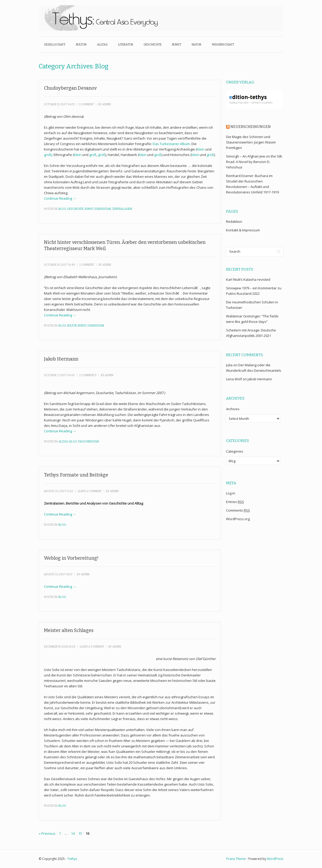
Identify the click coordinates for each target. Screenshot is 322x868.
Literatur (126, 45)
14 (73, 833)
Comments (238, 510)
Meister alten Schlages (69, 630)
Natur (197, 45)
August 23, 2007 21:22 (59, 491)
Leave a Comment (90, 491)
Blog (62, 209)
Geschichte (153, 45)
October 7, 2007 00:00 (59, 375)
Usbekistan (103, 209)
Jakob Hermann (61, 359)
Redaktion (234, 221)
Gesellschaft (55, 45)
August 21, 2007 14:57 (58, 575)
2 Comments (88, 375)
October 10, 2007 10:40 (59, 265)
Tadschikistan (88, 442)
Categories (235, 451)
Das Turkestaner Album (171, 144)
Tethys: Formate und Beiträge (76, 475)
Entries (235, 502)
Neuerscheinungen (251, 127)
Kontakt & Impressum (243, 230)
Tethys (72, 859)
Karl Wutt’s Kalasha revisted (248, 279)
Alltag (102, 45)
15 (80, 833)
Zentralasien (122, 209)
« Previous (47, 833)
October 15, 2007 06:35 (59, 105)
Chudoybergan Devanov (70, 88)
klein (201, 149)
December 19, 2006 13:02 (60, 647)
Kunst (177, 45)
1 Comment (86, 105)
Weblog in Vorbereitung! (71, 558)
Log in (231, 493)
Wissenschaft (223, 45)
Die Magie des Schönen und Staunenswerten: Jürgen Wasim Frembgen (251, 142)
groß (93, 155)
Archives (233, 409)
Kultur (81, 45)
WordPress (275, 859)
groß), (49, 155)
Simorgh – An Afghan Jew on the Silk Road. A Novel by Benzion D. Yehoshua (254, 162)
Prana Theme (236, 859)
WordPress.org (238, 519)
